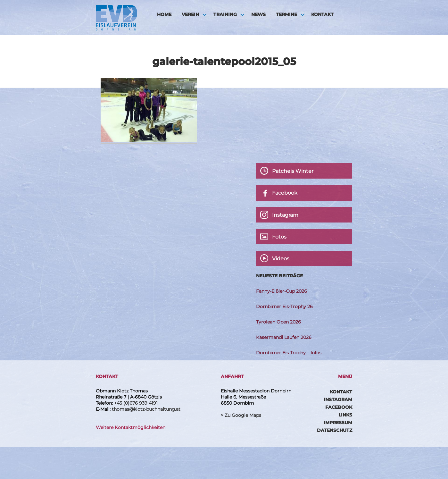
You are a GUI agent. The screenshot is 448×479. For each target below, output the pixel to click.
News (258, 14)
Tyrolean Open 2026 (278, 322)
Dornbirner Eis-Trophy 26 (284, 307)
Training (225, 14)
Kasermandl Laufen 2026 (284, 337)
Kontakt (322, 14)
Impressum (338, 423)
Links (345, 415)
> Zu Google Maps (241, 415)
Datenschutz (335, 430)
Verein (190, 14)
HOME (164, 14)
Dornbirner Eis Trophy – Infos (289, 353)
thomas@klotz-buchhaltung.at (146, 409)
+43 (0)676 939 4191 (136, 403)
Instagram (338, 399)
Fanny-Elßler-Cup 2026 (282, 291)
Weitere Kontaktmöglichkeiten (131, 427)
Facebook (339, 407)
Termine (286, 14)
